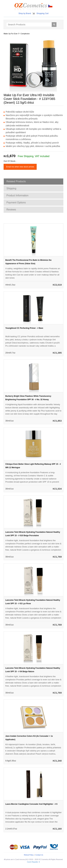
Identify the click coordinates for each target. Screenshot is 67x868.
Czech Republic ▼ (34, 862)
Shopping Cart (43, 13)
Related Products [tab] (16, 181)
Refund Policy (29, 855)
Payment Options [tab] (16, 203)
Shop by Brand (25, 13)
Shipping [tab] (11, 188)
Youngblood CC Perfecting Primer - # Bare (24, 328)
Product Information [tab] (17, 195)
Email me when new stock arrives (20, 167)
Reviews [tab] (11, 210)
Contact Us (39, 855)
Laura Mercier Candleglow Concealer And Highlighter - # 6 (31, 804)
